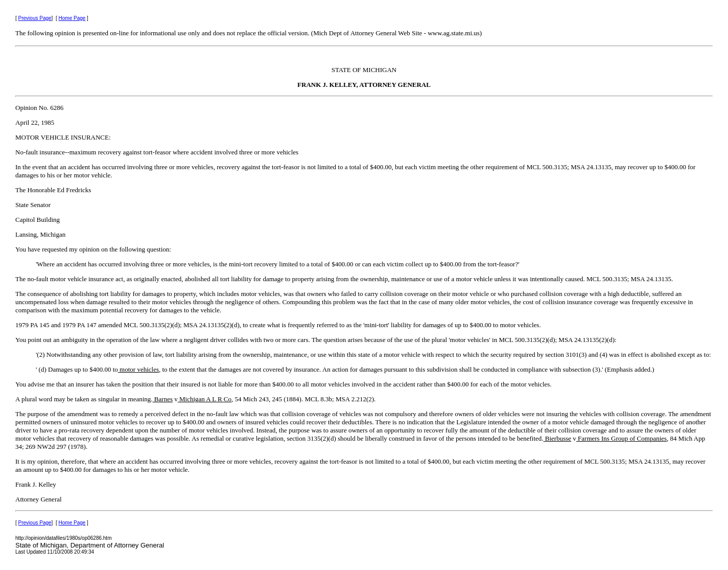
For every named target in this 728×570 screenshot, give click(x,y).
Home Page (72, 18)
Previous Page (35, 18)
